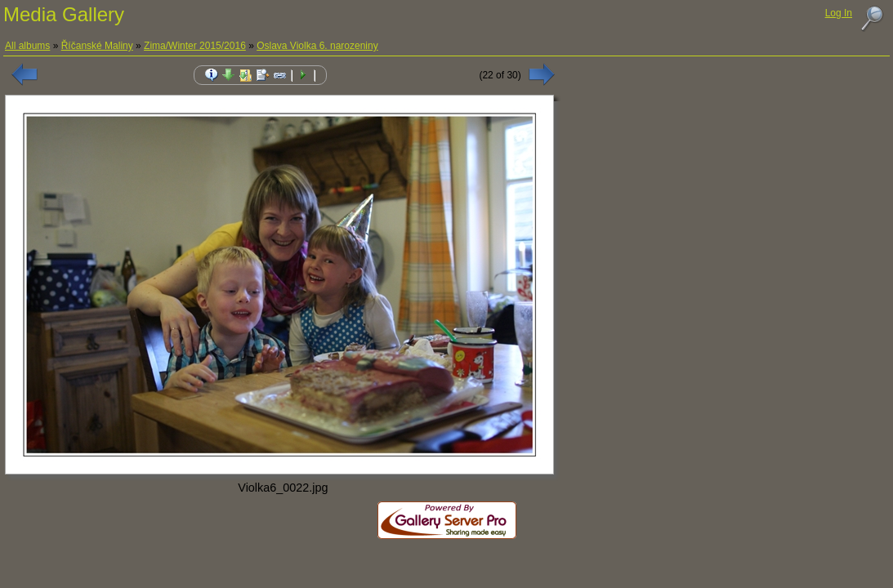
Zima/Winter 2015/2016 (195, 46)
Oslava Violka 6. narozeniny (317, 46)
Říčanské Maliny (97, 46)
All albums (27, 46)
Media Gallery (64, 14)
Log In (839, 13)
